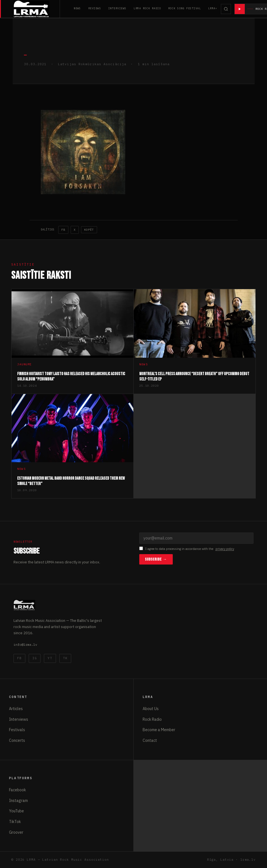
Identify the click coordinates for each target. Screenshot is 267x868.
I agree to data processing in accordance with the (187, 549)
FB (63, 230)
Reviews (95, 8)
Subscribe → (156, 559)
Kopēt (89, 230)
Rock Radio (152, 719)
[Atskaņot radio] (240, 9)
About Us (151, 709)
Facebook (17, 790)
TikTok (15, 822)
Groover (16, 832)
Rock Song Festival (185, 8)
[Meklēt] (226, 9)
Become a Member (159, 730)
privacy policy (225, 549)
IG (35, 658)
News (77, 8)
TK (65, 658)
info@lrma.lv (25, 644)
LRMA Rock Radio (147, 8)
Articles (16, 709)
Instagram (18, 801)
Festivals (17, 730)
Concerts (17, 740)
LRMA (212, 8)
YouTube (16, 811)
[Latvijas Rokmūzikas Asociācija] (37, 9)
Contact (150, 740)
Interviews (117, 8)
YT (50, 658)
